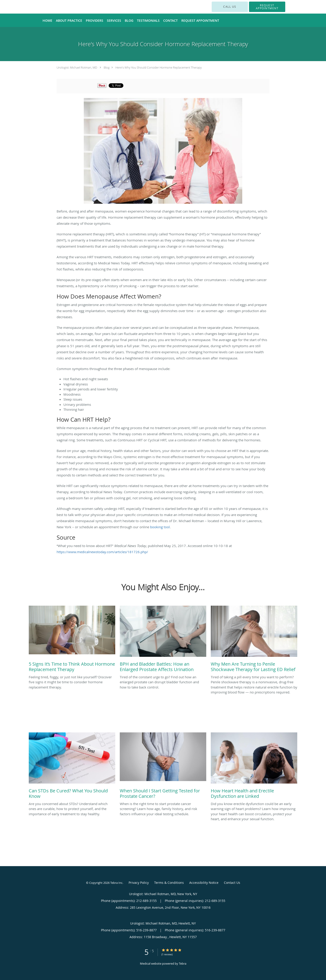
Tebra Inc (116, 883)
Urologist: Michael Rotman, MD (77, 67)
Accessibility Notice (204, 883)
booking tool (160, 527)
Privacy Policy (139, 883)
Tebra (183, 963)
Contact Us (232, 883)
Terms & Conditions (169, 883)
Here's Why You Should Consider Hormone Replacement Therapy (159, 67)
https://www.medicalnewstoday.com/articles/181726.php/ (102, 552)
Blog (107, 67)
